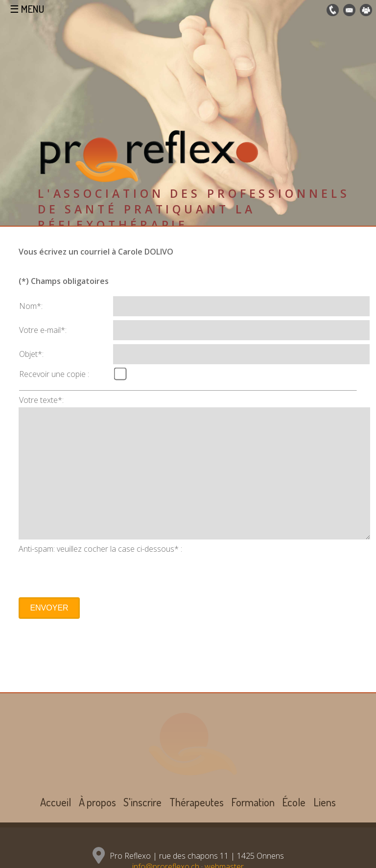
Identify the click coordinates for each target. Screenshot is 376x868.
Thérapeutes (197, 802)
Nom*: (31, 306)
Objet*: (31, 354)
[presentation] (93, 573)
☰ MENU (27, 9)
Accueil (56, 802)
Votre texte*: (41, 400)
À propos (97, 802)
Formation (253, 802)
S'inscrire (142, 802)
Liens (325, 802)
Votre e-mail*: (43, 330)
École (294, 802)
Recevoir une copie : (54, 374)
